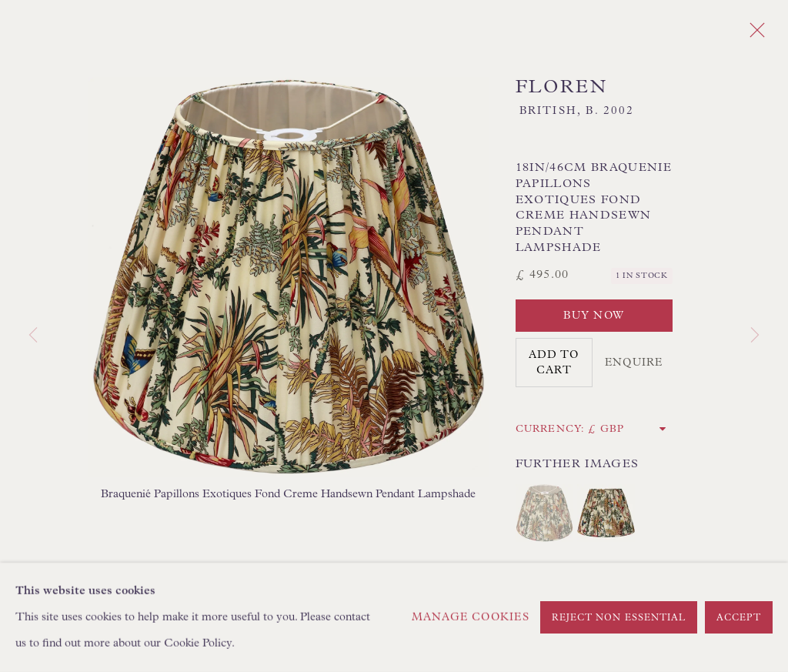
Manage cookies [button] (471, 617)
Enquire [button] (634, 363)
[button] (544, 513)
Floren (561, 87)
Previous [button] (33, 336)
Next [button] (755, 336)
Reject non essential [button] (619, 618)
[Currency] (628, 429)
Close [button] (753, 35)
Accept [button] (739, 618)
